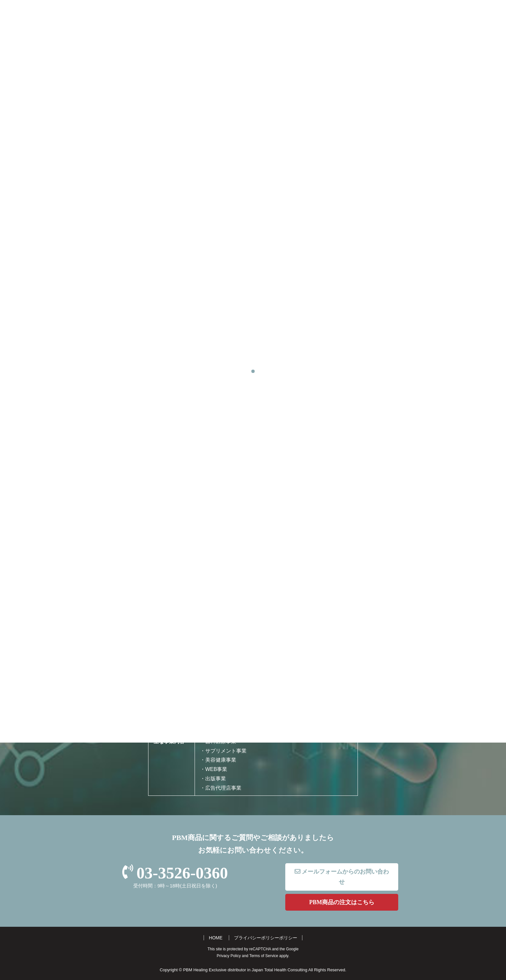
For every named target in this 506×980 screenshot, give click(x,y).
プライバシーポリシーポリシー (266, 938)
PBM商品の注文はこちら (342, 902)
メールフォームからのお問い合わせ (342, 877)
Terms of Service (264, 956)
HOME (216, 938)
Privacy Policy (229, 956)
